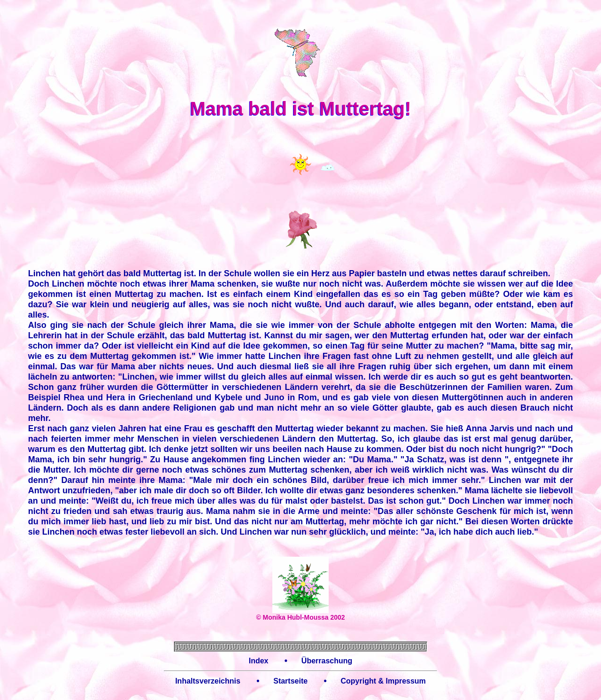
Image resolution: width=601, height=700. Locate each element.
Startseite (290, 681)
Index (259, 661)
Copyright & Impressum (383, 681)
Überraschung (327, 661)
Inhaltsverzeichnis (208, 681)
